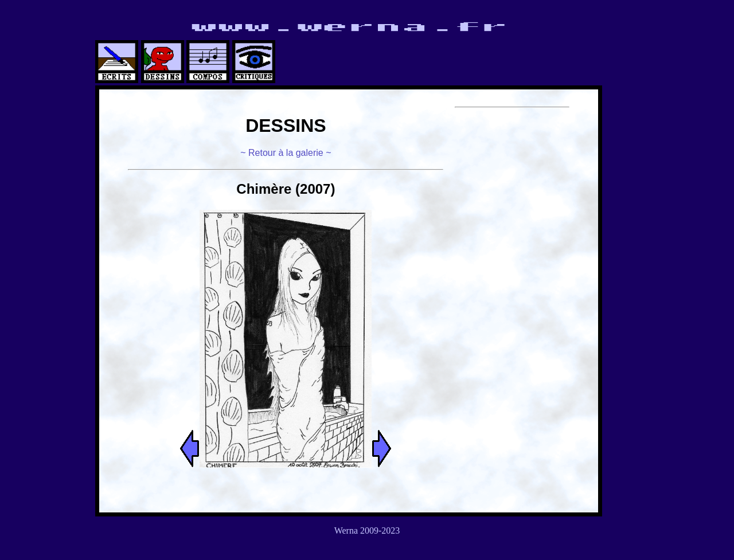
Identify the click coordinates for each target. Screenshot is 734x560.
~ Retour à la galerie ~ (286, 153)
